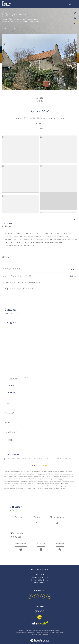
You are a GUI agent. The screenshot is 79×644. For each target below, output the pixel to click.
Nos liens (59, 633)
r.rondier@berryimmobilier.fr (28, 384)
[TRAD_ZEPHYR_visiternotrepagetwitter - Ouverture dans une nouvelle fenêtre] (36, 596)
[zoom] (21, 137)
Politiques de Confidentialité (31, 488)
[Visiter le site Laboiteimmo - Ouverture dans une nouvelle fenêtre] (39, 639)
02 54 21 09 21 (26, 377)
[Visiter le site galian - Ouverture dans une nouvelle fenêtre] (40, 612)
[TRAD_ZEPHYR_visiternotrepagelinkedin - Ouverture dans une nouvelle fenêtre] (49, 596)
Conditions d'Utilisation (47, 488)
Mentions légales (43, 633)
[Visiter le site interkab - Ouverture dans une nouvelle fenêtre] (39, 623)
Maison (36, 19)
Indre (19, 19)
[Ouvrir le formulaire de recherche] (64, 4)
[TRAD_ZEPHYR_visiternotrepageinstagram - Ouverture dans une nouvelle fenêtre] (43, 596)
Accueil (5, 19)
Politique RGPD (36, 635)
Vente (12, 19)
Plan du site (32, 633)
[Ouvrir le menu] (75, 4)
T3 (42, 19)
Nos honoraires (21, 633)
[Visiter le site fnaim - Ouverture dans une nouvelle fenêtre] (39, 617)
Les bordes (27, 19)
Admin (52, 633)
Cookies (46, 635)
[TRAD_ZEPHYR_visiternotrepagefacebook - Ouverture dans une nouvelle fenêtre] (30, 596)
